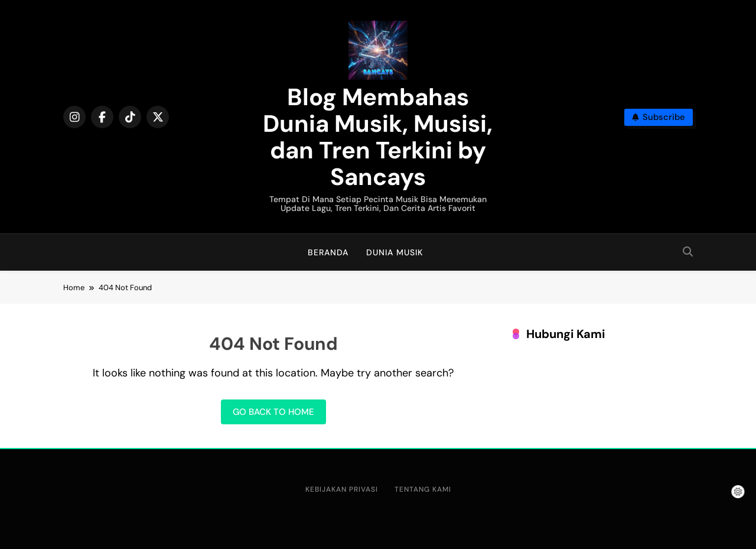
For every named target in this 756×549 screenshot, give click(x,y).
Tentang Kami (423, 489)
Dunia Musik (395, 252)
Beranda (328, 252)
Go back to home (273, 412)
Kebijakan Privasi (342, 489)
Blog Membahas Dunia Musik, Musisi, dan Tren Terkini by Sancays (378, 137)
